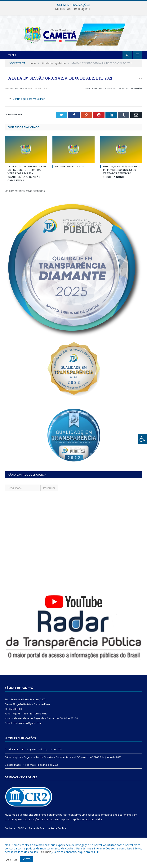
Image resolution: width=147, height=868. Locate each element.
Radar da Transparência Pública (47, 835)
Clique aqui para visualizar (29, 106)
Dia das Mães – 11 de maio (20, 772)
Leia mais (45, 852)
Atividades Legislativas (99, 96)
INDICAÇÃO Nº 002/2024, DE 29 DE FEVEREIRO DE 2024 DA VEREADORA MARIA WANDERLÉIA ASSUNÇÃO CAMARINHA (27, 181)
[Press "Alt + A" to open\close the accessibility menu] (142, 439)
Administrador (18, 96)
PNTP (21, 835)
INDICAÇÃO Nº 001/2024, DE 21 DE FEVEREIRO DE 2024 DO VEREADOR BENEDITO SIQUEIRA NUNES (122, 179)
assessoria (94, 822)
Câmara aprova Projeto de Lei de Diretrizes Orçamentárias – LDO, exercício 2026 (51, 764)
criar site (28, 822)
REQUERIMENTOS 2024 (70, 174)
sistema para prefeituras (52, 822)
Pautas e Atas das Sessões (128, 96)
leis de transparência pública (66, 827)
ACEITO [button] (27, 859)
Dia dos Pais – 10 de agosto (73, 9)
